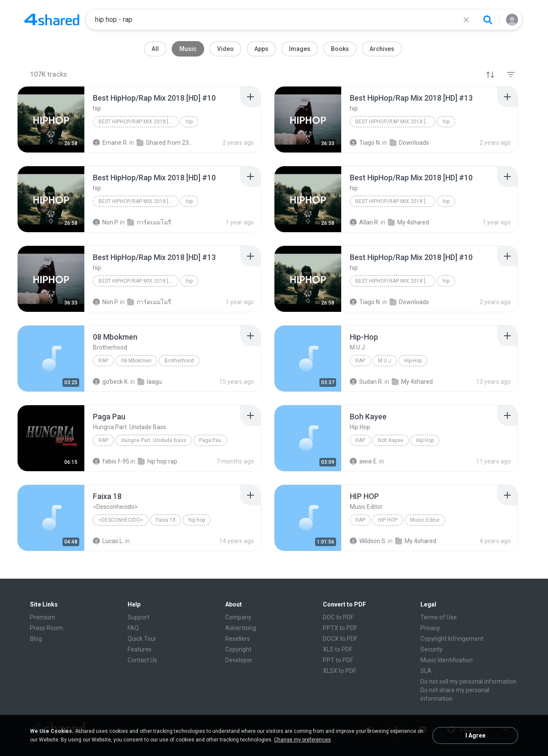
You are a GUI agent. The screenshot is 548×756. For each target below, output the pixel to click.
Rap (103, 361)
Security (432, 649)
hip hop (197, 520)
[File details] (51, 120)
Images (300, 49)
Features (140, 649)
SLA (426, 671)
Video (225, 49)
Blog (36, 639)
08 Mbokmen (136, 361)
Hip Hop (425, 440)
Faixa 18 (166, 520)
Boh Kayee (391, 440)
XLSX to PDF (340, 671)
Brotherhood (179, 361)
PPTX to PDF (340, 628)
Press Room (46, 628)
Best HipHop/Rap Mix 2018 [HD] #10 (138, 122)
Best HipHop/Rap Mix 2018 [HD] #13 (395, 122)
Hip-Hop (413, 361)
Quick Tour (142, 639)
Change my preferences (302, 740)
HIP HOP (388, 520)
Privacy (430, 628)
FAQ (133, 628)
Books (340, 49)
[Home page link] (52, 20)
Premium (43, 617)
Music (188, 49)
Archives (382, 49)
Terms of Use (439, 617)
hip (189, 122)
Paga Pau (210, 440)
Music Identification (447, 660)
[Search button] (488, 20)
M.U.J (385, 361)
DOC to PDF (338, 617)
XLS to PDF (338, 649)
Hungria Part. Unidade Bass (154, 440)
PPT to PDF (338, 660)
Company (238, 617)
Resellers (238, 639)
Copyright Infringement (452, 639)
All (155, 49)
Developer (239, 660)
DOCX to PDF (340, 639)
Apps (261, 49)
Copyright (238, 649)
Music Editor (425, 520)
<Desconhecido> (121, 520)
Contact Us (142, 660)
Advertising (241, 628)
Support (138, 617)
